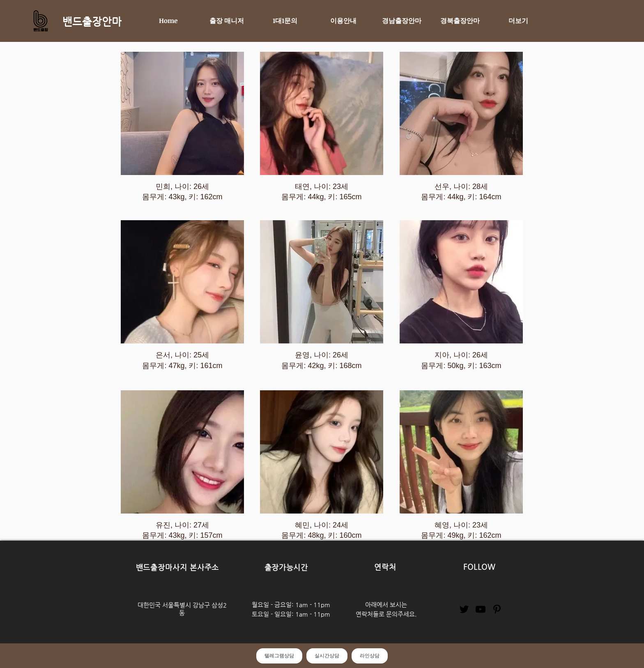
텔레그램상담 (279, 656)
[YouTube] (481, 609)
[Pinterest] (497, 609)
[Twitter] (464, 609)
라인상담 (370, 656)
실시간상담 (327, 656)
